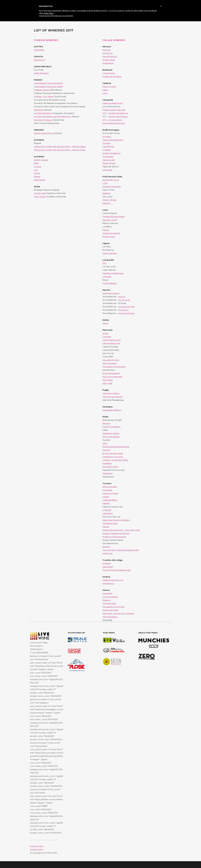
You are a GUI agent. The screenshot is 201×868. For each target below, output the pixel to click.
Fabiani (106, 503)
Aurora (122, 297)
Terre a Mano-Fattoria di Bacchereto (121, 550)
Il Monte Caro (109, 603)
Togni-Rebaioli (110, 283)
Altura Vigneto (110, 487)
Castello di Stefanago (113, 273)
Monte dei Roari (110, 610)
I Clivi (105, 183)
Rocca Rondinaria (111, 373)
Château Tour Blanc (44, 97)
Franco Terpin (109, 200)
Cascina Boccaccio (112, 340)
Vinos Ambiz (40, 197)
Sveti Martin (40, 180)
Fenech (106, 450)
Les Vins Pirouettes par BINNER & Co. (52, 117)
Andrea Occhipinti (111, 233)
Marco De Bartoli (111, 437)
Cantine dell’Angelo (118, 117)
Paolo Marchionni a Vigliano (116, 520)
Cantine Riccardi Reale (114, 217)
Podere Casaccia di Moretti (116, 533)
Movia (37, 173)
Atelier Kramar (41, 160)
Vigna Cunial (109, 160)
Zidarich (106, 203)
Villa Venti (107, 170)
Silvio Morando (110, 363)
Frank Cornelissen (111, 427)
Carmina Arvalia (110, 493)
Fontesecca (108, 583)
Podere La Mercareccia (114, 537)
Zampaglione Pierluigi (114, 123)
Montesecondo (110, 523)
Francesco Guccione (113, 457)
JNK (36, 170)
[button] (161, 6)
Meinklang (39, 50)
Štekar (37, 177)
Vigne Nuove (109, 163)
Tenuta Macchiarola (112, 397)
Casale (106, 497)
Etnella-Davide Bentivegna (116, 447)
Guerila (37, 167)
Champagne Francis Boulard (48, 83)
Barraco (106, 423)
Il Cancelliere (115, 120)
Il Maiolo (107, 150)
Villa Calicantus (110, 617)
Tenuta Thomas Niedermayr (117, 570)
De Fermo (108, 53)
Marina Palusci (110, 57)
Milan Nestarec (41, 73)
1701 (104, 263)
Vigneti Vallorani (126, 313)
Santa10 (106, 547)
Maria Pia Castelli (111, 293)
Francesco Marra (111, 393)
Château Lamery (42, 90)
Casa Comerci (109, 87)
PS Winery (123, 310)
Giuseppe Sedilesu (112, 410)
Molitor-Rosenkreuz (44, 133)
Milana (106, 230)
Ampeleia (107, 490)
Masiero (106, 600)
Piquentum (40, 60)
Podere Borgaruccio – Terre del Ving (121, 530)
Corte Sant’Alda (110, 597)
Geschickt (39, 110)
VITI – (105, 120)
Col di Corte (124, 300)
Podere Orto (109, 237)
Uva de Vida (40, 193)
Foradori (107, 563)
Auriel (105, 333)
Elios (105, 443)
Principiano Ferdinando (114, 367)
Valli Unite (107, 383)
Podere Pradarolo (111, 153)
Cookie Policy (37, 849)
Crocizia (106, 143)
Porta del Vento (110, 467)
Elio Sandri (108, 380)
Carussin (107, 337)
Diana (105, 90)
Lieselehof (108, 567)
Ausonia (106, 50)
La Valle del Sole (127, 307)
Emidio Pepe (109, 60)
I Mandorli (107, 513)
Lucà (105, 93)
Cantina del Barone (118, 113)
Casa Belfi (107, 593)
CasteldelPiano (110, 500)
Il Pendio (107, 277)
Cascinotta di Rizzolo (113, 140)
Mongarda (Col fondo (113, 607)
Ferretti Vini (108, 147)
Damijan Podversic (112, 187)
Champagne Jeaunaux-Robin (48, 87)
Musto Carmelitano (112, 77)
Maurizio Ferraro (111, 360)
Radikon (107, 193)
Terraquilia (108, 157)
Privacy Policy (37, 846)
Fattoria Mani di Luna (113, 580)
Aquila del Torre (111, 180)
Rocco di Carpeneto (112, 377)
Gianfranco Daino (111, 433)
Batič (36, 163)
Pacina (106, 527)
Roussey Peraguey (43, 120)
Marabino (107, 463)
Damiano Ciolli (110, 220)
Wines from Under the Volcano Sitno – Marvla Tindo (60, 150)
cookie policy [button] (48, 13)
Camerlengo (109, 73)
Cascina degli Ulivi (111, 343)
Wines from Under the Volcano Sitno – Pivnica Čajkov (60, 147)
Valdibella (107, 473)
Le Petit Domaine (42, 113)
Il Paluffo (107, 510)
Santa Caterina (110, 253)
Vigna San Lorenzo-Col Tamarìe (118, 613)
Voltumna (107, 553)
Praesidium (108, 63)
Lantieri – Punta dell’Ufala (115, 460)
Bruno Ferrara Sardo (113, 453)
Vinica (105, 323)
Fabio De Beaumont (113, 103)
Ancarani (107, 137)
